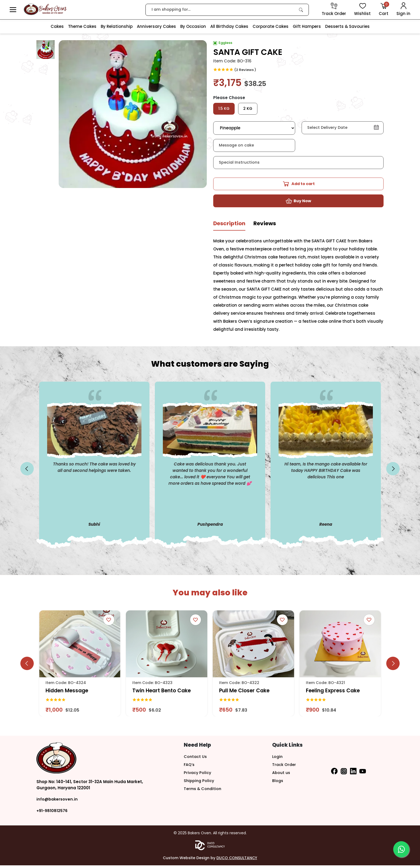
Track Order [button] (284, 767)
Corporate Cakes (271, 26)
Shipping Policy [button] (199, 783)
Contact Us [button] (196, 759)
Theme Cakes (82, 26)
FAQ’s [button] (190, 767)
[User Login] (403, 10)
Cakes (57, 26)
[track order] (334, 10)
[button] (13, 10)
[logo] (45, 9)
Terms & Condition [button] (203, 791)
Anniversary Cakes (156, 26)
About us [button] (282, 775)
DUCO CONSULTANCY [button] (237, 861)
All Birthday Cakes (229, 26)
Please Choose (229, 98)
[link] (301, 10)
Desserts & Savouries (347, 26)
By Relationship (117, 26)
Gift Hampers (307, 26)
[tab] (229, 228)
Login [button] (278, 759)
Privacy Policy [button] (198, 775)
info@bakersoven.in (58, 802)
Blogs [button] (278, 783)
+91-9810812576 (52, 813)
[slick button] (27, 472)
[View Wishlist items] (362, 10)
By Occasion (193, 26)
